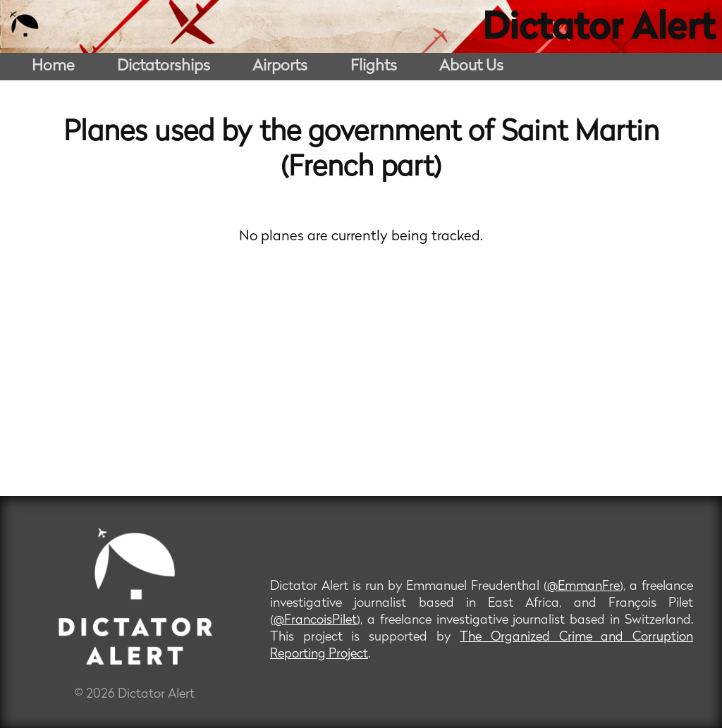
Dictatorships (164, 67)
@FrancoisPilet (315, 621)
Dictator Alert (599, 30)
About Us (471, 67)
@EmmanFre (583, 587)
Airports (280, 67)
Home (53, 67)
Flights (374, 67)
